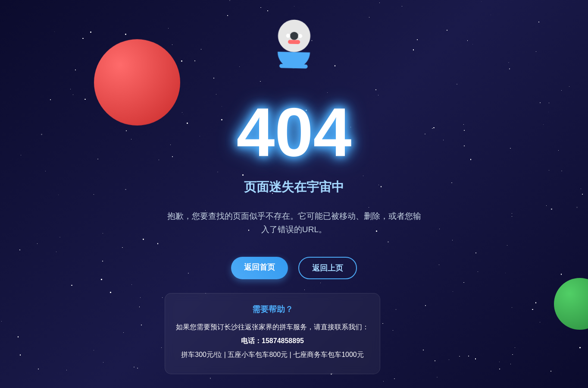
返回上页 (328, 268)
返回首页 (260, 267)
